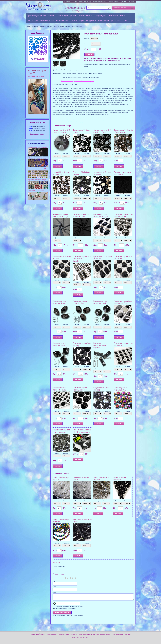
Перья (82, 20)
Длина (118, 196)
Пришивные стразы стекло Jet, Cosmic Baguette (100, 345)
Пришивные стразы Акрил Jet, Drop (82, 344)
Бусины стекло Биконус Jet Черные (82, 521)
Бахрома (123, 16)
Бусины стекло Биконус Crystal (81, 478)
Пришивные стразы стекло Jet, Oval (80, 302)
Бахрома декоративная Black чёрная (122, 173)
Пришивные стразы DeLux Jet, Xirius (62, 258)
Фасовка (87, 44)
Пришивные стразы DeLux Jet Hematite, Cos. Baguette (82, 259)
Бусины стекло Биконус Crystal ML (61, 478)
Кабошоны (52, 16)
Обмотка (126, 20)
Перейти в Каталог (36, 76)
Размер (87, 39)
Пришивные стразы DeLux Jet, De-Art (103, 258)
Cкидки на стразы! (37, 122)
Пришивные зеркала (47, 20)
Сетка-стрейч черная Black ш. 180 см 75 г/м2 (61, 215)
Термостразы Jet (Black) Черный (82, 131)
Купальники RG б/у (85, 2)
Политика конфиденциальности (89, 635)
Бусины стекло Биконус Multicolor (61, 521)
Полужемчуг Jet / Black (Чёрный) (101, 389)
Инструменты (91, 20)
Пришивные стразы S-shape (37, 180)
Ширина (127, 196)
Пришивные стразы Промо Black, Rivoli (80, 389)
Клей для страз (32, 20)
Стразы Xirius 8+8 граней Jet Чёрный (102, 173)
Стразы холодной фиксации (37, 16)
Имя (54, 581)
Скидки (75, 2)
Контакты (131, 2)
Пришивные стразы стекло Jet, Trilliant (59, 389)
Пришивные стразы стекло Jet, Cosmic (59, 344)
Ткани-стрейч (113, 16)
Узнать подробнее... (37, 134)
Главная (29, 26)
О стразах (67, 2)
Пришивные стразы (85, 16)
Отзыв (55, 593)
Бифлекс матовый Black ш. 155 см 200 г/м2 (81, 215)
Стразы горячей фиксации (67, 16)
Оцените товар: (57, 578)
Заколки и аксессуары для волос (109, 20)
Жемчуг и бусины (100, 16)
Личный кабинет (113, 2)
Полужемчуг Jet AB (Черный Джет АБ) (121, 389)
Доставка (124, 2)
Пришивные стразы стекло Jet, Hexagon (101, 215)
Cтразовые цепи (62, 20)
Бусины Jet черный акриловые (120, 478)
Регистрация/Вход (118, 635)
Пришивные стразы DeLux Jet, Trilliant (123, 258)
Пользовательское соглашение (68, 635)
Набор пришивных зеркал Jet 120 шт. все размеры (82, 431)
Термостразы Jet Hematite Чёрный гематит (124, 131)
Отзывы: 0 (56, 563)
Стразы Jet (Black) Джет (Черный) (82, 173)
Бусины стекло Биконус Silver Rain (101, 478)
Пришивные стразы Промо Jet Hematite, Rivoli (123, 215)
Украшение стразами (100, 2)
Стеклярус (74, 20)
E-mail (54, 587)
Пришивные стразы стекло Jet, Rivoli (100, 302)
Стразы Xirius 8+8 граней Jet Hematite (61, 173)
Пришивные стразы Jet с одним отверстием (61, 431)
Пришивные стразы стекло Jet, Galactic (124, 344)
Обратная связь (52, 635)
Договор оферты (105, 635)
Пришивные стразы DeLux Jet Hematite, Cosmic (123, 302)
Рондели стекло (52, 26)
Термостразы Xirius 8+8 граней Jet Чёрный (102, 131)
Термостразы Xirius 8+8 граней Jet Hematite (61, 131)
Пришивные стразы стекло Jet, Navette (59, 302)
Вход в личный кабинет (38, 635)
